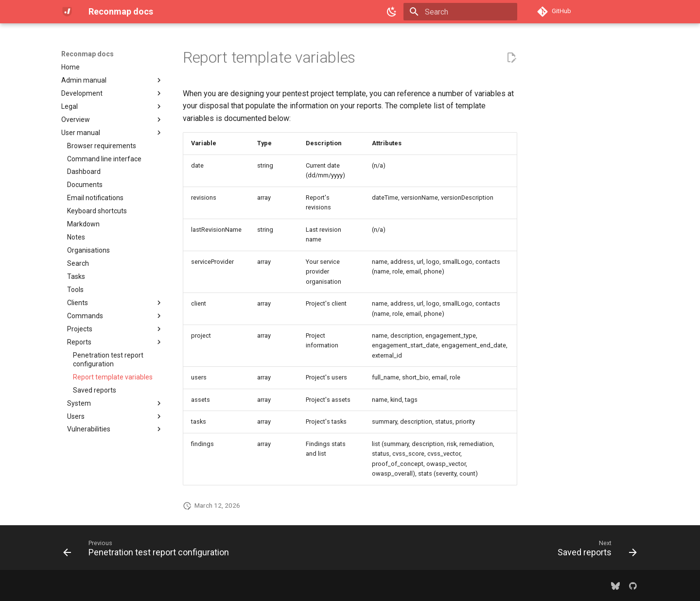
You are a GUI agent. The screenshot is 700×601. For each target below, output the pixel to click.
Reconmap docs (87, 54)
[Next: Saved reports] (595, 550)
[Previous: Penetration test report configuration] (149, 550)
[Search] (460, 12)
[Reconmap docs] (67, 12)
